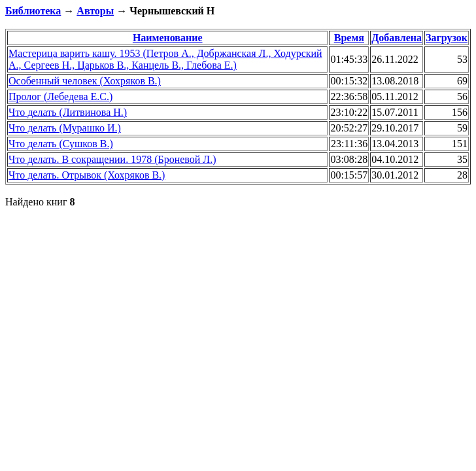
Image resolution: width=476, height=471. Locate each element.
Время (349, 38)
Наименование (168, 38)
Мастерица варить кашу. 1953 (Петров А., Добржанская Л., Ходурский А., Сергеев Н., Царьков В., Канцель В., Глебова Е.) (165, 59)
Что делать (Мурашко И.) (65, 128)
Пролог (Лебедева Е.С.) (60, 96)
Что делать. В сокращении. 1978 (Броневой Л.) (112, 159)
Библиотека (33, 11)
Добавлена (397, 38)
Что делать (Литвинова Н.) (68, 112)
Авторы (95, 11)
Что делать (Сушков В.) (61, 144)
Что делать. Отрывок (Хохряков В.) (87, 175)
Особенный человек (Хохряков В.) (85, 81)
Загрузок (447, 38)
